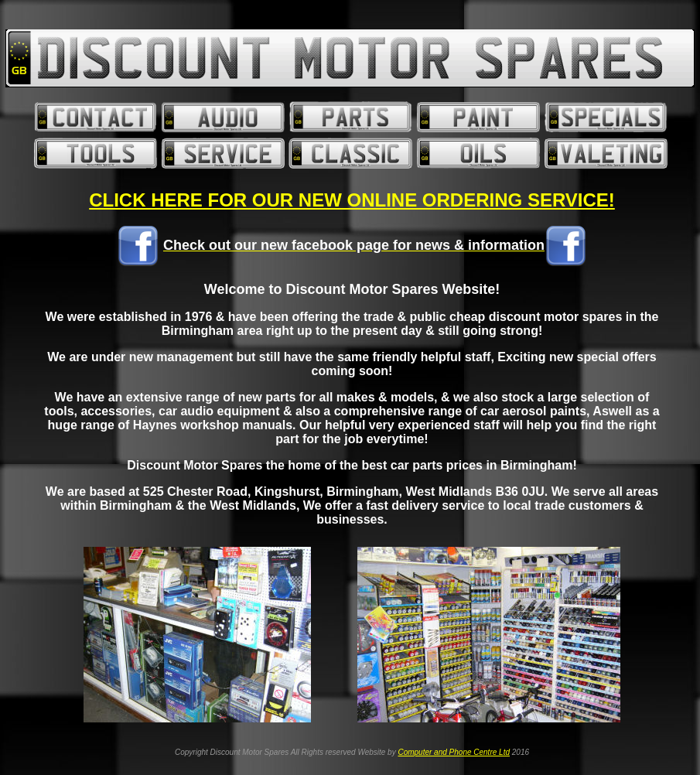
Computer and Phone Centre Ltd (454, 752)
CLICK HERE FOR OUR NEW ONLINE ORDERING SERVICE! (352, 200)
